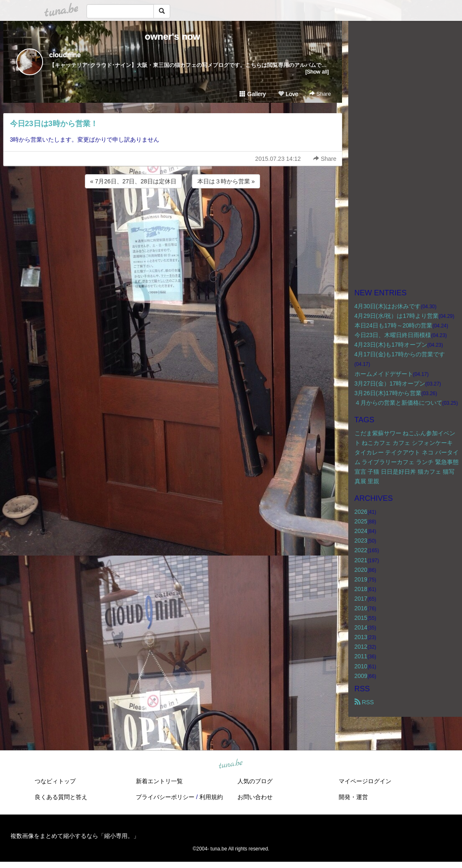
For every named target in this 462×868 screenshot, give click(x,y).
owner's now (172, 37)
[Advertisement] (173, 213)
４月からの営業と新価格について (398, 403)
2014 (361, 627)
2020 (361, 570)
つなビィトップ (55, 781)
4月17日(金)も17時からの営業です (400, 354)
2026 (361, 512)
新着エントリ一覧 (159, 781)
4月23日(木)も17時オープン (391, 345)
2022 (361, 550)
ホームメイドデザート (384, 374)
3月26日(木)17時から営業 (388, 393)
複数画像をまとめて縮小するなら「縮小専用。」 (75, 836)
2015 (361, 618)
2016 (361, 608)
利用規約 (211, 797)
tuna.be (231, 764)
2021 (361, 560)
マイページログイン (365, 781)
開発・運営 (353, 797)
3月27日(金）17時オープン (390, 383)
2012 (361, 647)
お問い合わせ (255, 797)
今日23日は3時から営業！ (54, 124)
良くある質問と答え (61, 797)
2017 (361, 599)
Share (320, 94)
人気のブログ (255, 781)
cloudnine (65, 55)
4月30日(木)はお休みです (388, 306)
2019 (361, 579)
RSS (364, 702)
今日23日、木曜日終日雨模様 (393, 335)
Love (288, 94)
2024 (361, 531)
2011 (361, 656)
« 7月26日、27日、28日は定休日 (133, 181)
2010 (361, 666)
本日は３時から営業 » (226, 181)
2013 (361, 637)
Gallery (253, 94)
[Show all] (317, 72)
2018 (361, 589)
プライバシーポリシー (165, 797)
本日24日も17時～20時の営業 (394, 325)
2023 (361, 541)
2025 (361, 521)
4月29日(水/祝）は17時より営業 (397, 316)
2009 (361, 676)
